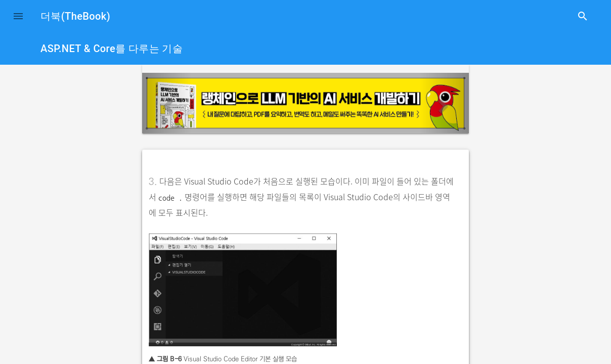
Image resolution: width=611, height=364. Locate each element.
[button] (18, 16)
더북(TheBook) (75, 16)
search (583, 16)
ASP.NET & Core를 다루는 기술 (112, 49)
